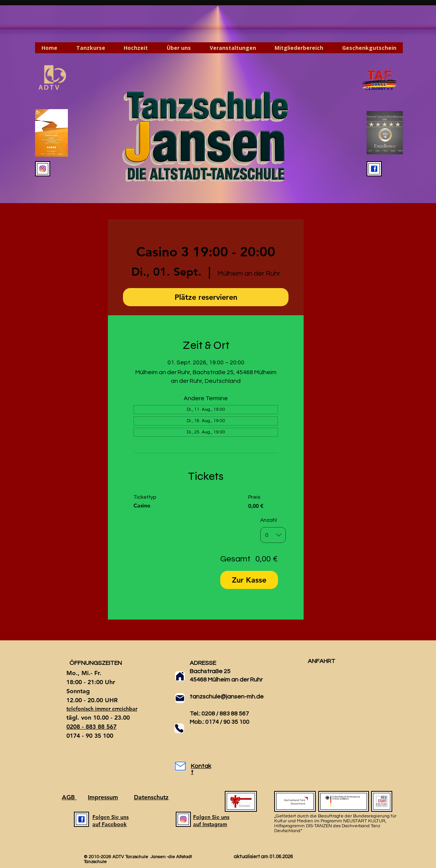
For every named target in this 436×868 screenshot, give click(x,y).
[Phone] (179, 728)
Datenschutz (151, 797)
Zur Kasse (249, 580)
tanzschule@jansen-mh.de (227, 697)
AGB (69, 797)
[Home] (180, 676)
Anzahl (269, 520)
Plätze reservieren (206, 297)
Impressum (103, 797)
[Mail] (180, 698)
